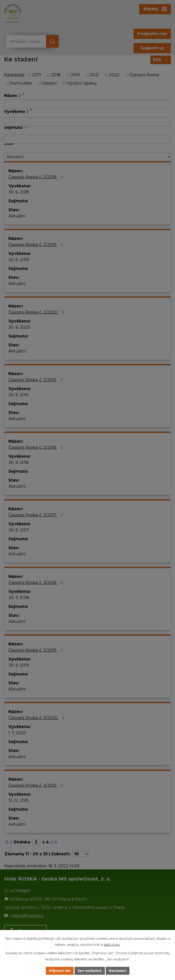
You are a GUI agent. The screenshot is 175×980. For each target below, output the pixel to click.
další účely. (112, 945)
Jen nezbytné (90, 971)
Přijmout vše (60, 971)
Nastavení (118, 971)
